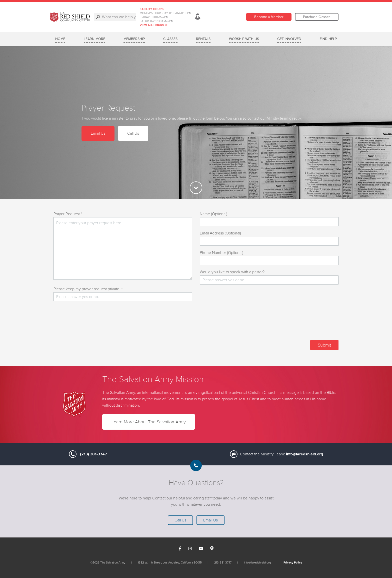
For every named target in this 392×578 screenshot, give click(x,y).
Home (60, 39)
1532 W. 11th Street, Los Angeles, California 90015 (170, 562)
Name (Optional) (213, 214)
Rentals (203, 39)
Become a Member (269, 17)
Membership (134, 39)
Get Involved (289, 39)
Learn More (94, 39)
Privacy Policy (293, 562)
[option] (196, 122)
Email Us (98, 133)
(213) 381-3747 (93, 454)
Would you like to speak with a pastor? (232, 272)
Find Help (328, 39)
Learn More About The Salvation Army (149, 422)
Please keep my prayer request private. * (88, 289)
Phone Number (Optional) (221, 253)
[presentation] (300, 323)
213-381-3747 (223, 562)
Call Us (133, 133)
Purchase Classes (317, 17)
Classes (170, 39)
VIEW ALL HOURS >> (196, 25)
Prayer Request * (68, 214)
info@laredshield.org (304, 454)
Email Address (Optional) (220, 233)
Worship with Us (244, 39)
